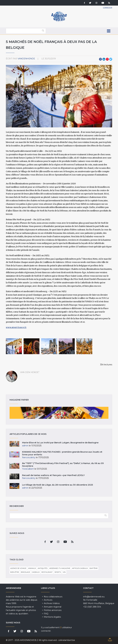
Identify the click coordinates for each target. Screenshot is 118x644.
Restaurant (47, 572)
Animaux (32, 568)
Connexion (108, 7)
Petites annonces (53, 610)
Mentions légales (52, 617)
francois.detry (29, 457)
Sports (58, 572)
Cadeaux (36, 572)
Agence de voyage (18, 568)
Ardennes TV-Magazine (60, 568)
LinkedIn (104, 59)
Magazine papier (59, 413)
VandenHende (26, 59)
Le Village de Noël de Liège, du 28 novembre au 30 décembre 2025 (57, 485)
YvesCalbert (28, 469)
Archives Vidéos (52, 603)
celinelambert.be (67, 640)
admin (25, 446)
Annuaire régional (53, 607)
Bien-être (15, 572)
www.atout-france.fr (16, 327)
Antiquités (43, 568)
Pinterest (107, 59)
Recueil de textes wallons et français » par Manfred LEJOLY (53, 475)
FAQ (46, 614)
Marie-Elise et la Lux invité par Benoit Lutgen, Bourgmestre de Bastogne (60, 443)
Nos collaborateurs (53, 597)
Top (110, 641)
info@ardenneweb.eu (94, 597)
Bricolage (25, 572)
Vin (64, 572)
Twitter (111, 59)
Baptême (94, 568)
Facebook (100, 59)
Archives (48, 600)
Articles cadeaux (80, 568)
